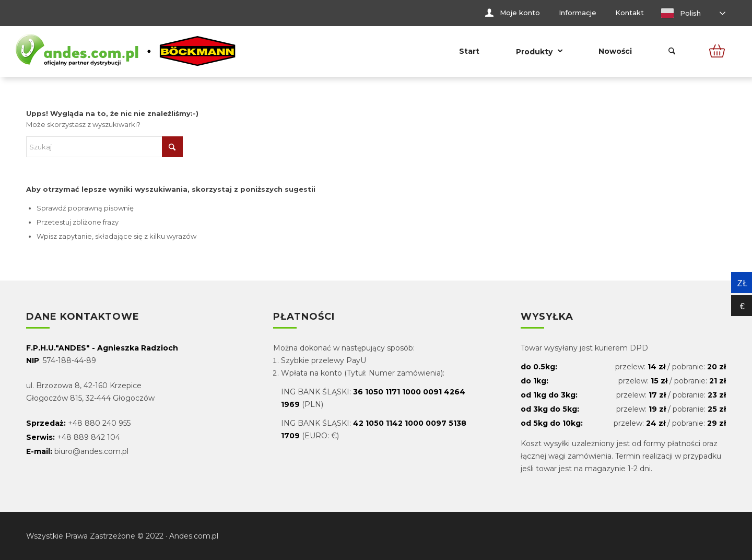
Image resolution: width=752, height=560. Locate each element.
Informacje (578, 13)
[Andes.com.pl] (126, 51)
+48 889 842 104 (89, 437)
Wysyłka (547, 317)
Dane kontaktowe (83, 317)
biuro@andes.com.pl (91, 451)
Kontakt (630, 13)
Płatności (304, 317)
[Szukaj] (672, 51)
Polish (681, 13)
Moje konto (520, 13)
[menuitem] (513, 13)
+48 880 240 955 (99, 423)
